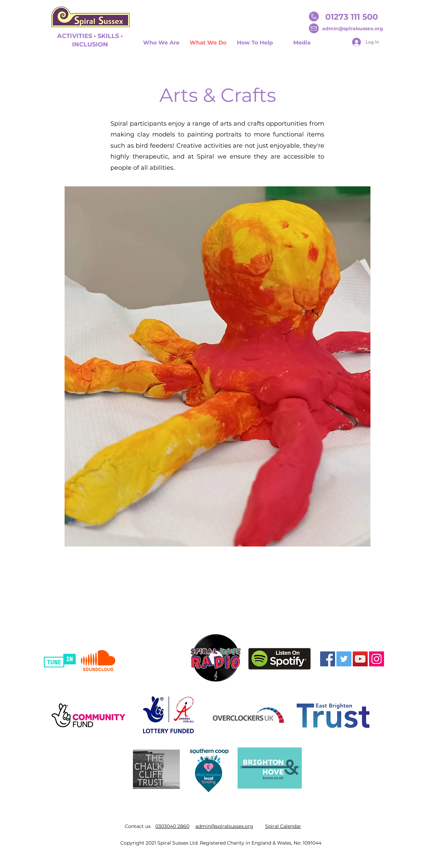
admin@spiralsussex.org (353, 29)
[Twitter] (344, 659)
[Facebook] (328, 659)
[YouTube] (360, 659)
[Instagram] (377, 659)
